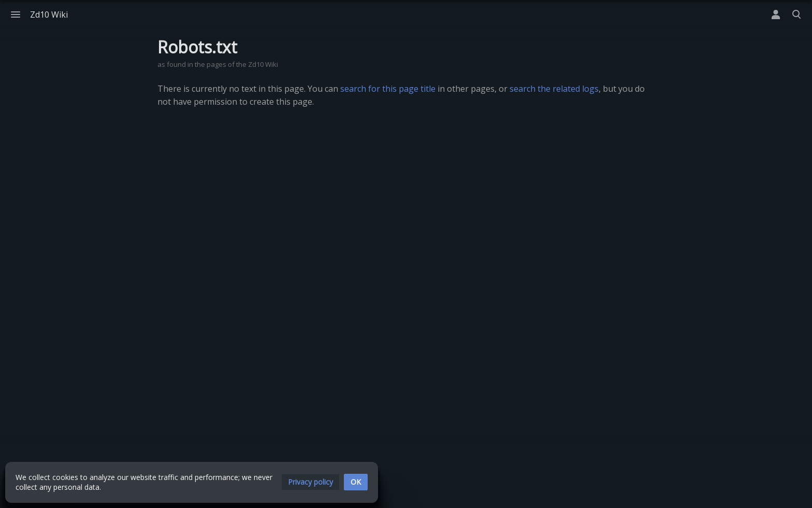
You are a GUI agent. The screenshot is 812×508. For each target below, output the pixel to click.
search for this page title (388, 89)
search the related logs (554, 89)
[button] (310, 482)
